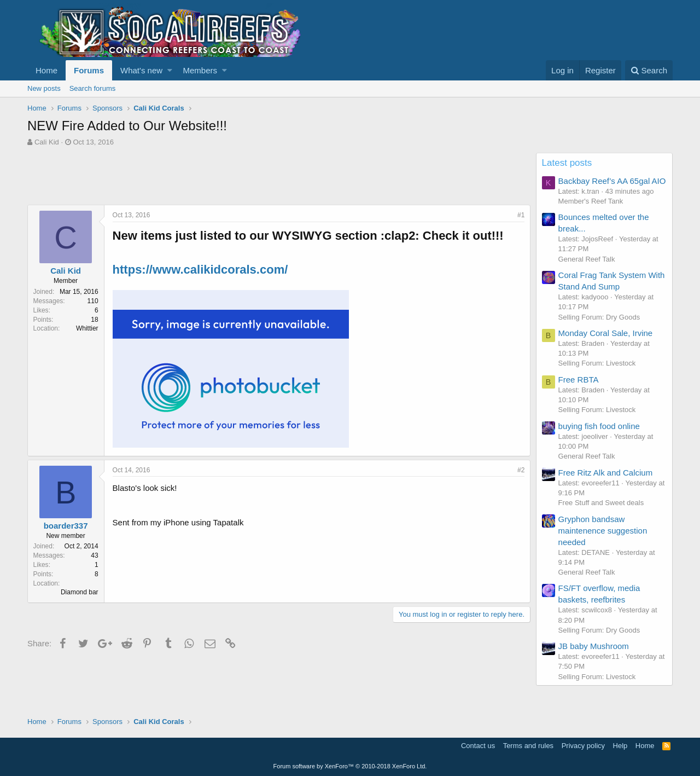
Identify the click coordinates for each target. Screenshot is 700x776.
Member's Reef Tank (591, 201)
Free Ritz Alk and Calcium (606, 473)
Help (620, 746)
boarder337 (66, 526)
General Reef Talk (587, 259)
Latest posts (567, 163)
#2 (521, 470)
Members (200, 70)
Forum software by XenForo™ (350, 766)
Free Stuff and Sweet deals (601, 503)
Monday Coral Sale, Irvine (606, 333)
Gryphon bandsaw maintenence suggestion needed (603, 531)
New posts (44, 88)
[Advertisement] (226, 177)
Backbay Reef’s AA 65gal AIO (612, 181)
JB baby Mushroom (594, 646)
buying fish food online (599, 426)
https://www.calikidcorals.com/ (200, 270)
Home (46, 70)
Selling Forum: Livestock (597, 363)
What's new (141, 70)
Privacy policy (583, 746)
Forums (89, 70)
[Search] (649, 70)
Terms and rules (528, 746)
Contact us (478, 746)
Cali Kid (47, 142)
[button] (170, 70)
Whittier (87, 328)
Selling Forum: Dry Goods (599, 317)
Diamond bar (80, 592)
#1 (521, 215)
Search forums (93, 88)
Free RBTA (579, 380)
